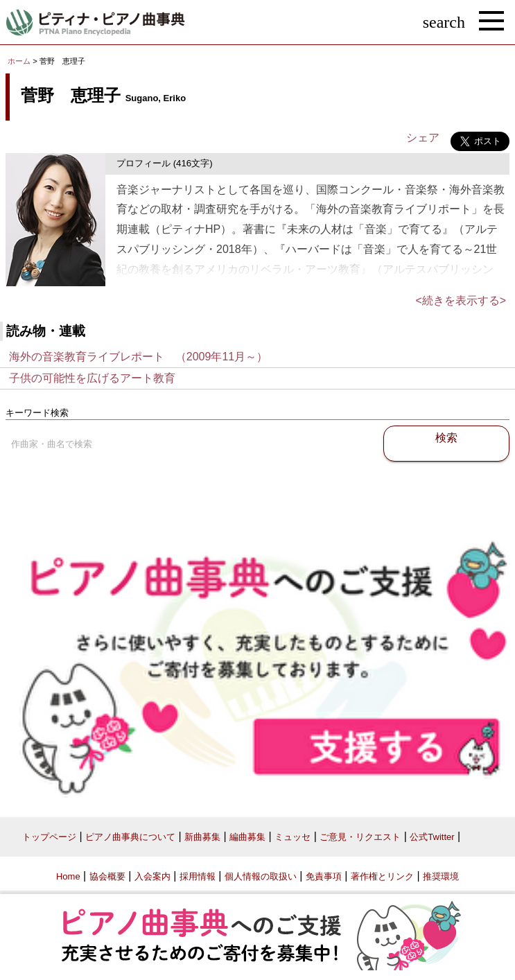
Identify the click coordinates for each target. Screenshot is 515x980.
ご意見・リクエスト (360, 837)
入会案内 (152, 876)
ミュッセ (293, 837)
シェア (423, 138)
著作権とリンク (382, 876)
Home (68, 876)
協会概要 (107, 876)
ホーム (19, 61)
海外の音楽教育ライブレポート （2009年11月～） (138, 357)
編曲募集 (247, 837)
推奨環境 (441, 876)
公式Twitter (432, 837)
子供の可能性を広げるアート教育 (92, 378)
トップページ (49, 837)
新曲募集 (202, 837)
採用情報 (198, 876)
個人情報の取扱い (261, 876)
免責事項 (324, 876)
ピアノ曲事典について (130, 837)
